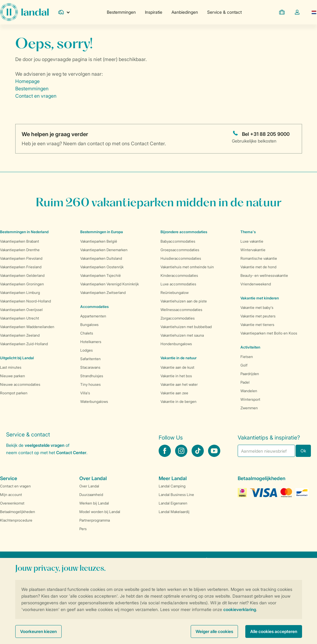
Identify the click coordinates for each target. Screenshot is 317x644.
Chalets (87, 333)
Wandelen (249, 391)
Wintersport (250, 399)
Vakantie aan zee (174, 393)
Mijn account (11, 495)
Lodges (86, 350)
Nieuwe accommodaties (20, 384)
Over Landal (89, 486)
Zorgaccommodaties (178, 318)
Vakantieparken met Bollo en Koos (269, 333)
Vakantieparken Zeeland (20, 335)
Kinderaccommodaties (179, 275)
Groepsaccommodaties (180, 250)
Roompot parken (14, 393)
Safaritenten (90, 359)
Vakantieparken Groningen (22, 284)
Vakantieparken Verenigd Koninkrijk (110, 284)
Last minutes (11, 367)
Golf (244, 365)
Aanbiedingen (185, 12)
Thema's (248, 232)
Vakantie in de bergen (178, 402)
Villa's (85, 393)
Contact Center (71, 452)
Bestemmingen (121, 12)
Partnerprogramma (95, 520)
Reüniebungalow (175, 293)
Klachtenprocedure (16, 520)
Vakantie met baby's (257, 308)
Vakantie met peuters (258, 316)
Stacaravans (90, 367)
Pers (83, 529)
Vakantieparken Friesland (21, 267)
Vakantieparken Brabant (20, 241)
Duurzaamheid (91, 495)
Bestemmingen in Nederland (24, 232)
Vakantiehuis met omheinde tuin (187, 267)
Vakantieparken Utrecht (20, 318)
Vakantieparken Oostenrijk (102, 267)
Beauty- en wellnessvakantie (264, 275)
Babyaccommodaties (178, 241)
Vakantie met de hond (258, 267)
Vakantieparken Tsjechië (101, 275)
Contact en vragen (36, 96)
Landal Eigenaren (173, 503)
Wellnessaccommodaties (181, 310)
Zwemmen (249, 408)
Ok (303, 451)
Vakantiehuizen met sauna (182, 335)
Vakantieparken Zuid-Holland (24, 344)
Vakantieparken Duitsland (101, 258)
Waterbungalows (94, 402)
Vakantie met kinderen (260, 298)
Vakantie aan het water (179, 384)
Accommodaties (94, 307)
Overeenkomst (12, 503)
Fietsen (247, 357)
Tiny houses (90, 384)
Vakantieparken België (99, 241)
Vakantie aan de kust (177, 367)
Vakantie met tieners (257, 325)
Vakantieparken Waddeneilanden (27, 327)
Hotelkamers (91, 342)
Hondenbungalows (176, 344)
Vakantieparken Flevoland (21, 258)
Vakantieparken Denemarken (104, 250)
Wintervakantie (253, 250)
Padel (245, 382)
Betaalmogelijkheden (18, 512)
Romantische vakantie (259, 258)
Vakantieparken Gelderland (22, 275)
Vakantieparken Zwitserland (103, 293)
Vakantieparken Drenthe (20, 250)
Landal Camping (172, 486)
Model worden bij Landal (100, 512)
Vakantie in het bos (176, 376)
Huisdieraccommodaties (181, 258)
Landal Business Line (176, 495)
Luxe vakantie (252, 241)
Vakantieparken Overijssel (21, 310)
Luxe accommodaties (178, 284)
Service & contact (224, 12)
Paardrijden (250, 374)
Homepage (27, 81)
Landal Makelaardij (174, 512)
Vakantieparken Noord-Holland (25, 301)
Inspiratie (154, 12)
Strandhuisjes (92, 376)
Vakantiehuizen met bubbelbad (186, 327)
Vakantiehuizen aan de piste (184, 301)
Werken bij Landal (94, 503)
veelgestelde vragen (45, 445)
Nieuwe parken (13, 376)
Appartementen (93, 316)
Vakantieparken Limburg (20, 293)
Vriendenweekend (256, 284)
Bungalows (89, 325)
